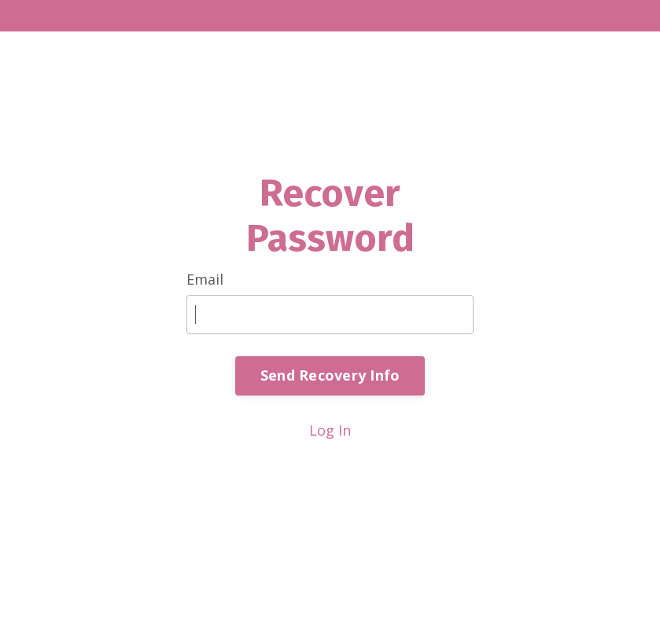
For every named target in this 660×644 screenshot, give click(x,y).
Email (205, 279)
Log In (330, 430)
